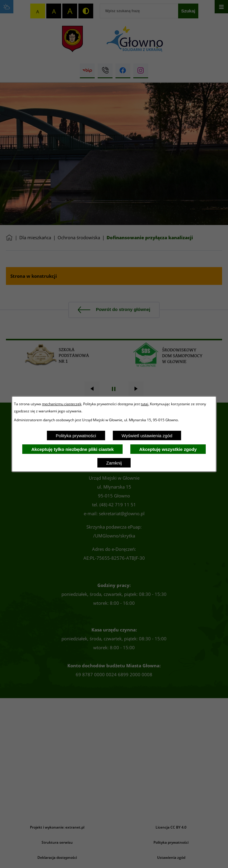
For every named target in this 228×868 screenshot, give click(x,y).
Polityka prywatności (76, 436)
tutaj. (145, 404)
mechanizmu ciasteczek (62, 404)
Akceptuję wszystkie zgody (168, 449)
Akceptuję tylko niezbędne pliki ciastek (72, 449)
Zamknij (114, 463)
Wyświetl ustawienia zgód (147, 436)
